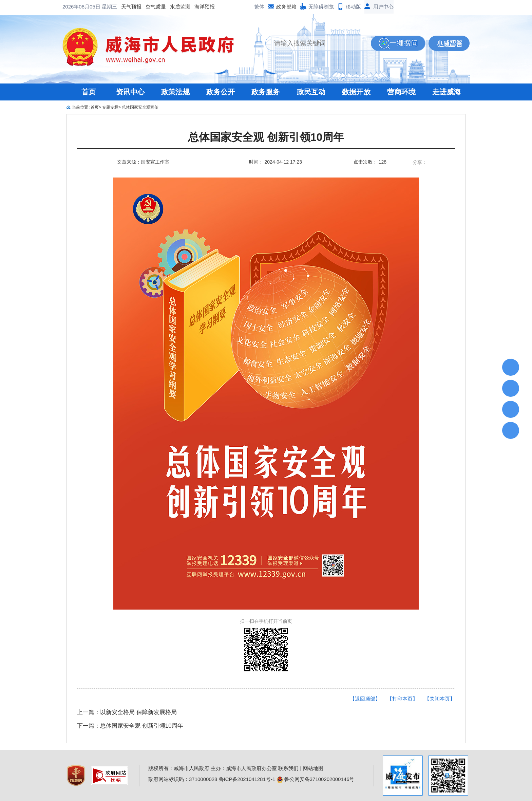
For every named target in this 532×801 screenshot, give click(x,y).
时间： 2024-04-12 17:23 (275, 162)
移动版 (353, 7)
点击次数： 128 (370, 162)
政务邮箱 (286, 7)
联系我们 (288, 768)
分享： (420, 162)
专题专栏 (110, 107)
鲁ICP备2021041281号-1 (247, 779)
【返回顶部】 (365, 699)
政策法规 (175, 92)
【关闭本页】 (440, 699)
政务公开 (221, 92)
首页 (89, 92)
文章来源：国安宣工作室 (143, 162)
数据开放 (356, 92)
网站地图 (313, 768)
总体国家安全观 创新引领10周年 (266, 137)
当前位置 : (81, 107)
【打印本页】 (402, 699)
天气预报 (77, 7)
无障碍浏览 (321, 7)
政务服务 (266, 92)
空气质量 (101, 7)
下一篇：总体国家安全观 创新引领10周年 (130, 726)
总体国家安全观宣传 (140, 107)
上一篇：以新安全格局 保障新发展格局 (127, 712)
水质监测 (126, 7)
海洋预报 (150, 7)
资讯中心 (130, 92)
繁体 (259, 7)
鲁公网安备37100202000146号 (316, 779)
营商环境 (401, 92)
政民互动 (311, 92)
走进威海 (446, 92)
